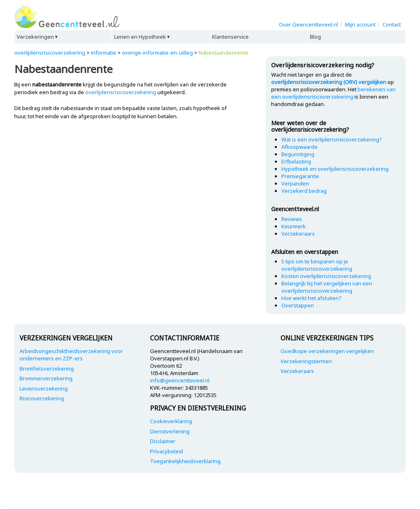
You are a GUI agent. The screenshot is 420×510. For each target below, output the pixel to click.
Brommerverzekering (46, 378)
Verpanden (295, 183)
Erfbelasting (296, 161)
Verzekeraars (298, 234)
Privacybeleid (167, 451)
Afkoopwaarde (300, 147)
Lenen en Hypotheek (140, 37)
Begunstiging (298, 154)
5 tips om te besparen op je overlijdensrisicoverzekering (317, 265)
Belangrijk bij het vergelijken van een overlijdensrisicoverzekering (327, 287)
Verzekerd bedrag (304, 191)
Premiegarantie (300, 176)
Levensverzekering (44, 389)
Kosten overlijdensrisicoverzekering (326, 276)
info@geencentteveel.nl (180, 380)
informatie (104, 53)
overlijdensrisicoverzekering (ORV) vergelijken (329, 82)
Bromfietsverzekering (47, 369)
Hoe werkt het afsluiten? (312, 298)
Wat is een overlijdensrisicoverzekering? (332, 139)
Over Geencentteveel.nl (308, 24)
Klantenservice (230, 37)
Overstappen (298, 305)
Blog (315, 37)
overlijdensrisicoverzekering (50, 53)
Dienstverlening (170, 431)
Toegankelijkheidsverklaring (185, 461)
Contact (392, 24)
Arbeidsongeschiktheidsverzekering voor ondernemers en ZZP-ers (71, 355)
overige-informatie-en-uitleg (157, 53)
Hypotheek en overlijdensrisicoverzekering (335, 169)
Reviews (292, 219)
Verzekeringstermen (306, 361)
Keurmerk (294, 226)
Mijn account (360, 24)
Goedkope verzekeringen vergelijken (327, 351)
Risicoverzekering (42, 398)
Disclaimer (163, 441)
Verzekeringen (35, 37)
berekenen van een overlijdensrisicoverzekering (333, 93)
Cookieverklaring (171, 421)
